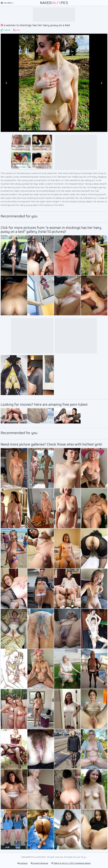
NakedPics (54, 3)
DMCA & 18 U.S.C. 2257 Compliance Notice (71, 863)
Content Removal (39, 863)
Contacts (22, 863)
